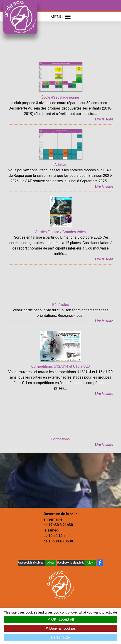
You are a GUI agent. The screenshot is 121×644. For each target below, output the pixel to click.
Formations (60, 439)
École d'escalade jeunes (60, 97)
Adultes (60, 165)
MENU (60, 17)
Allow (51, 563)
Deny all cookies (61, 628)
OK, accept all (60, 619)
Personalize (61, 637)
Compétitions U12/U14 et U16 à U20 (61, 366)
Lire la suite (104, 119)
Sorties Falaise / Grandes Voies (60, 232)
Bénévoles (60, 305)
